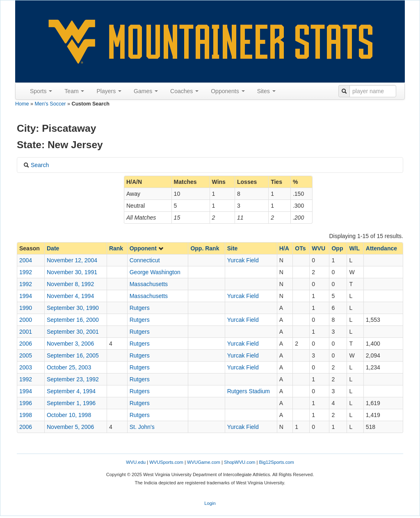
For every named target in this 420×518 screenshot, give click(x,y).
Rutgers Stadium (249, 391)
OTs (300, 248)
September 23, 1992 (73, 379)
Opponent (147, 248)
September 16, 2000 (73, 320)
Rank (116, 248)
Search (36, 165)
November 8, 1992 (70, 284)
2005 (26, 355)
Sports (41, 91)
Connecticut (145, 260)
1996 (26, 403)
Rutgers (140, 308)
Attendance (381, 248)
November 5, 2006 (70, 427)
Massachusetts (149, 284)
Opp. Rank (205, 248)
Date (53, 248)
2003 (26, 367)
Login (210, 503)
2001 (26, 332)
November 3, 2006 (70, 344)
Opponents (228, 91)
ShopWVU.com (240, 462)
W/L (354, 248)
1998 (26, 415)
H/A (284, 248)
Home (22, 104)
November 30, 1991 (72, 272)
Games (146, 91)
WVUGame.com (204, 462)
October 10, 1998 (69, 415)
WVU (318, 248)
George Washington (155, 272)
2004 (26, 260)
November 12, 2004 (72, 260)
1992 (26, 272)
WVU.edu (136, 462)
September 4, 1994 (71, 391)
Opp (337, 248)
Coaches (184, 91)
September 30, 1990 (73, 308)
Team (74, 91)
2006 (26, 344)
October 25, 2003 (69, 367)
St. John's (142, 427)
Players (109, 91)
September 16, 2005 (73, 355)
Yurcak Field (243, 260)
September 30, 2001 (73, 332)
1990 (26, 308)
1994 (26, 296)
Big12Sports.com (277, 462)
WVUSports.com (166, 462)
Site (233, 248)
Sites (266, 91)
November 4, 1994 (70, 296)
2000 (26, 320)
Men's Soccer (50, 104)
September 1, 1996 (71, 403)
